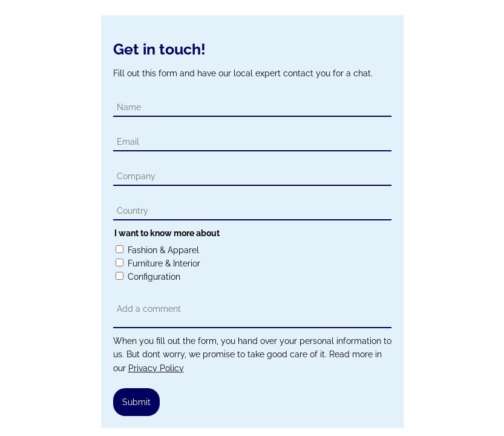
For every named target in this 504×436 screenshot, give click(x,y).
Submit (136, 402)
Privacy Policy (156, 368)
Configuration (154, 277)
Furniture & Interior (164, 263)
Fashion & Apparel (163, 250)
